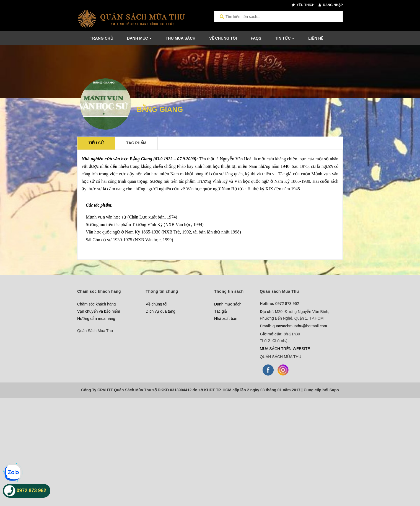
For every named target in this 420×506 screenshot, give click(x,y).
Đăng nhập (331, 5)
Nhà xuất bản (226, 319)
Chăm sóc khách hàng (96, 304)
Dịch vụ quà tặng (161, 311)
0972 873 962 (287, 304)
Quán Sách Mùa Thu (95, 331)
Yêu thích (303, 5)
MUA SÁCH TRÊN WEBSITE (285, 349)
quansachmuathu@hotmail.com (300, 326)
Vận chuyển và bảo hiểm (99, 311)
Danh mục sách (228, 304)
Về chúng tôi (157, 304)
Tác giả (221, 311)
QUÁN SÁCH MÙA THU (281, 357)
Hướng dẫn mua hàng (96, 319)
